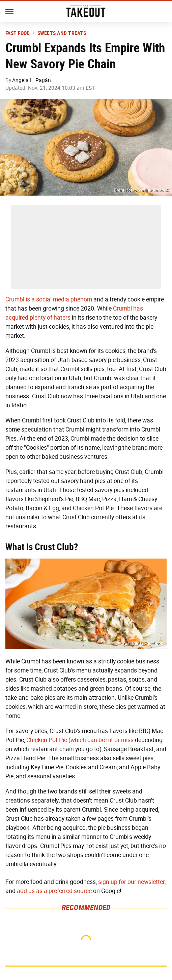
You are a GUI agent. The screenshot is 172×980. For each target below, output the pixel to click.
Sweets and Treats (62, 33)
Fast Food (18, 33)
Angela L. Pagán (32, 80)
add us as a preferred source (54, 891)
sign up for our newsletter (131, 882)
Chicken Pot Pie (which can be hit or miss (80, 740)
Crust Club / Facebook (142, 644)
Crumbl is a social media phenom (49, 299)
